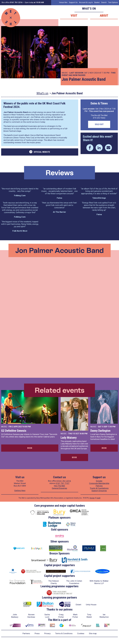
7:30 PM (112, 427)
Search (104, 2)
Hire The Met (59, 486)
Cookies (81, 633)
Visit (74, 16)
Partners (26, 633)
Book (30, 448)
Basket (97, 2)
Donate (99, 481)
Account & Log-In (86, 2)
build (99, 498)
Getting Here (20, 491)
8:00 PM (27, 427)
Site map (93, 633)
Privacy (47, 633)
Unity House (91, 605)
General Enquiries (59, 488)
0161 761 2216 (64, 481)
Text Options (113, 2)
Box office (12, 2)
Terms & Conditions (64, 633)
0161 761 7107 (63, 483)
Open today (34, 2)
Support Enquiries (99, 491)
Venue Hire (63, 2)
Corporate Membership (99, 483)
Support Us (73, 2)
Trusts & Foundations (99, 488)
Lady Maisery (69, 438)
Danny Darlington (100, 431)
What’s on (89, 9)
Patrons (99, 486)
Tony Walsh (89, 616)
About (104, 16)
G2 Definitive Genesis (14, 431)
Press (37, 633)
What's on (42, 93)
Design (92, 498)
